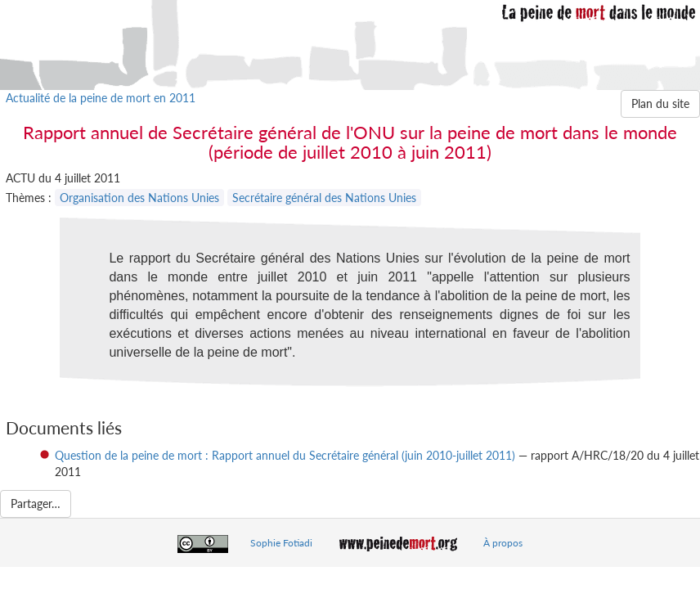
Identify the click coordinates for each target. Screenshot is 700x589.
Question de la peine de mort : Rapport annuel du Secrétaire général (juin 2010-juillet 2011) (285, 455)
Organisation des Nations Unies (139, 198)
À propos (503, 543)
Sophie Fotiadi (281, 543)
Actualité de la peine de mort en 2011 (101, 98)
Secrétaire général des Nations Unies (324, 198)
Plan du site (660, 103)
